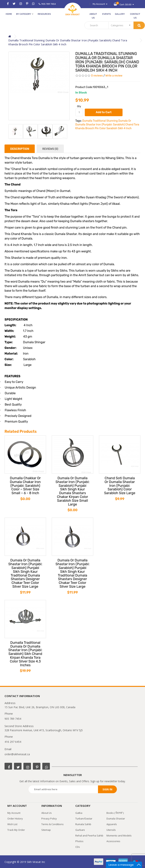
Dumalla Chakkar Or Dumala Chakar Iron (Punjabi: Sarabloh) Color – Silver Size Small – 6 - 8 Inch (25, 486)
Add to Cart (104, 112)
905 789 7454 (47, 4)
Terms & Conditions (52, 824)
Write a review (114, 76)
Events (107, 14)
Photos (79, 841)
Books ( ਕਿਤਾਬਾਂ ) (115, 813)
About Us (93, 16)
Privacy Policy (49, 819)
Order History (15, 819)
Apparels (112, 824)
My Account (14, 813)
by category (25, 14)
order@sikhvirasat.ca (17, 754)
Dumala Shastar (116, 819)
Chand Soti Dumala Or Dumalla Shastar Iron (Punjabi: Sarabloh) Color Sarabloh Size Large (120, 486)
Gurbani (80, 830)
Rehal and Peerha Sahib (89, 836)
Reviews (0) (50, 149)
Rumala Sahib (83, 824)
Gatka (79, 813)
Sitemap (46, 830)
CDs (78, 847)
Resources (44, 14)
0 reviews (97, 76)
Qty (79, 106)
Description (20, 149)
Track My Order (16, 830)
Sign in (107, 789)
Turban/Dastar (84, 819)
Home (9, 14)
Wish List (12, 824)
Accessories (113, 841)
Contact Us (135, 16)
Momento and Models (119, 836)
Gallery (120, 14)
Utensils (111, 830)
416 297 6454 (13, 742)
